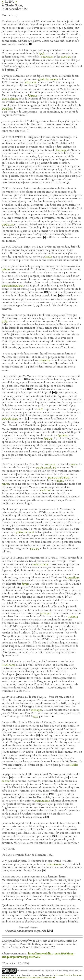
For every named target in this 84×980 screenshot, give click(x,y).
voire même (43, 801)
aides (74, 464)
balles (5, 321)
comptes (50, 464)
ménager (36, 710)
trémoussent (54, 864)
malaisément (40, 564)
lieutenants (8, 665)
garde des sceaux (48, 79)
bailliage (61, 150)
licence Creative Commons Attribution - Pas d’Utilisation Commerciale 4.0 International (42, 976)
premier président (59, 477)
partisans (66, 57)
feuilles (48, 438)
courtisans (47, 57)
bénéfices (7, 108)
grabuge (73, 616)
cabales (34, 548)
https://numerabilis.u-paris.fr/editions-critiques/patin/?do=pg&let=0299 (38, 955)
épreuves (63, 435)
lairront (33, 95)
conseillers (73, 577)
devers (25, 584)
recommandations (13, 286)
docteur (6, 781)
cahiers (6, 269)
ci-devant (46, 490)
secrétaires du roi (46, 467)
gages (60, 481)
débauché (31, 82)
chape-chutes (10, 99)
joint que (46, 613)
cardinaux (8, 224)
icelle (49, 257)
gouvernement (25, 532)
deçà (42, 53)
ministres (44, 360)
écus (36, 716)
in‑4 (40, 409)
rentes (5, 484)
